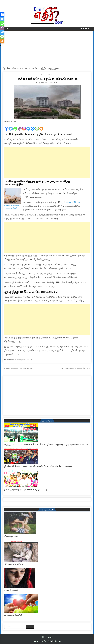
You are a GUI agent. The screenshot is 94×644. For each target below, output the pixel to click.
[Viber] (20, 127)
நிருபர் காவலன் (42, 82)
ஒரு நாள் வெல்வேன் (14, 564)
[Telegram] (28, 127)
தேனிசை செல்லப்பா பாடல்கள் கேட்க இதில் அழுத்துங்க (31, 69)
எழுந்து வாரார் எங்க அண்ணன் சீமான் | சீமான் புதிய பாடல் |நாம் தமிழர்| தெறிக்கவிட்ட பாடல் (46, 445)
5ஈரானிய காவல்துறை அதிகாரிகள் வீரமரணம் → (76, 368)
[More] (41, 127)
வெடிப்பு (30, 360)
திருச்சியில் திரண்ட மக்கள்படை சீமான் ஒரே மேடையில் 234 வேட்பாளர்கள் (38, 466)
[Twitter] (11, 127)
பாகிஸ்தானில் (21, 360)
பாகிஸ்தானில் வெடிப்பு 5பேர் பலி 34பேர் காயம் (47, 79)
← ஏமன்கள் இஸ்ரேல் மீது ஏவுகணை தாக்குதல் (18, 368)
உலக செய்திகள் (47, 75)
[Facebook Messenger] (33, 127)
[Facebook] (7, 127)
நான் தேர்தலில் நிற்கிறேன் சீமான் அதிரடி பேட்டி (26, 490)
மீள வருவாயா (11, 536)
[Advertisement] (47, 48)
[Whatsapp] (15, 127)
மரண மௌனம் (11, 590)
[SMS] (37, 127)
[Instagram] (24, 127)
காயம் (14, 360)
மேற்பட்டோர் (72, 202)
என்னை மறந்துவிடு (13, 615)
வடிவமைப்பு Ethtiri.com (47, 641)
